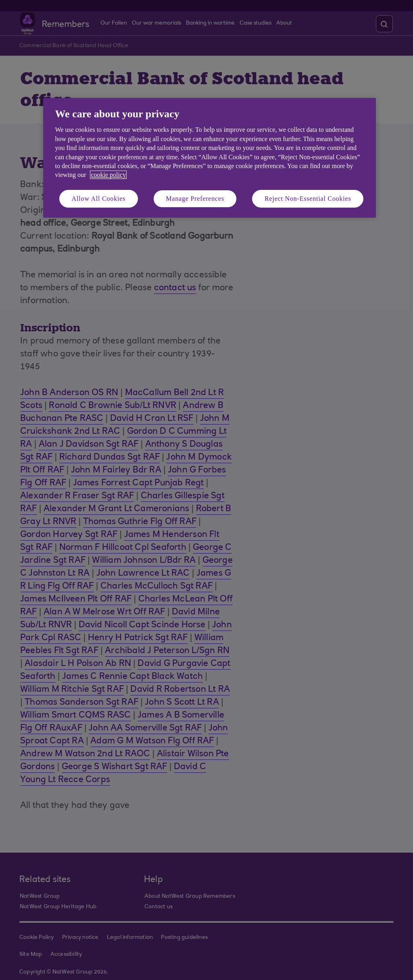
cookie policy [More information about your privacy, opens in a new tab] (108, 175)
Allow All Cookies (99, 199)
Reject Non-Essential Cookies (308, 199)
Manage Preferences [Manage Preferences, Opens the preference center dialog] (195, 199)
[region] (210, 158)
